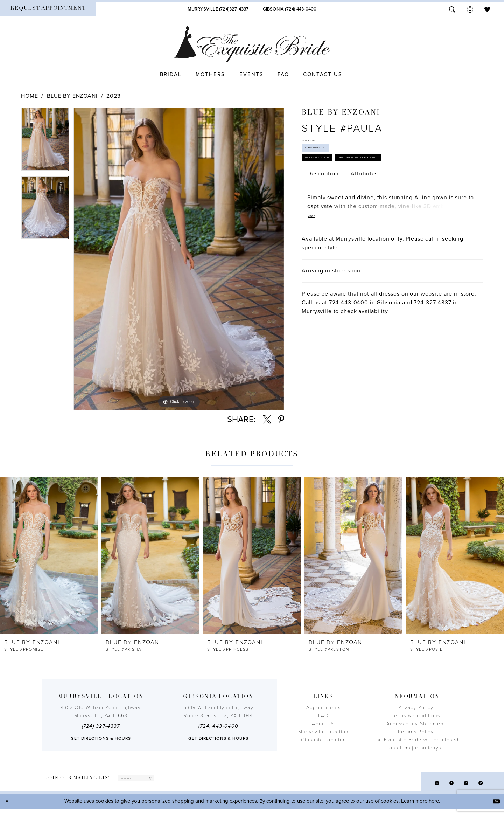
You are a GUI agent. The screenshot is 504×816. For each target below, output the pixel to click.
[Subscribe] (192, 782)
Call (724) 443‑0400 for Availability (353, 202)
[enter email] (158, 782)
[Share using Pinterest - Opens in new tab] (281, 420)
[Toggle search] (452, 9)
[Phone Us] (218, 9)
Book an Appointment (337, 181)
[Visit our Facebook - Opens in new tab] (437, 787)
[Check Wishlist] (487, 9)
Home (29, 96)
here (434, 808)
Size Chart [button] (317, 143)
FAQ (323, 716)
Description (323, 222)
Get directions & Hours (101, 738)
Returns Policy (416, 732)
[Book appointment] (48, 9)
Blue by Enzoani (72, 96)
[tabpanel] (45, 142)
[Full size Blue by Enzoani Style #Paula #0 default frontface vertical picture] (179, 259)
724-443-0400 (349, 355)
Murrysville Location (323, 732)
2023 (113, 96)
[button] (470, 9)
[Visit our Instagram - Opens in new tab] (458, 787)
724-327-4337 (432, 355)
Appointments (323, 708)
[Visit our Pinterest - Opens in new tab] (478, 787)
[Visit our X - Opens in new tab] (417, 787)
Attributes (364, 222)
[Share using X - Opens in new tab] (267, 420)
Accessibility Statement (416, 724)
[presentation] (49, 555)
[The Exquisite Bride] (252, 44)
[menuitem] (48, 9)
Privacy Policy (416, 708)
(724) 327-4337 (101, 726)
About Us (323, 724)
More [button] (317, 269)
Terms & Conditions (416, 716)
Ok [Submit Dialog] (492, 808)
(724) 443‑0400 (218, 726)
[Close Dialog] (10, 808)
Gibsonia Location (324, 740)
